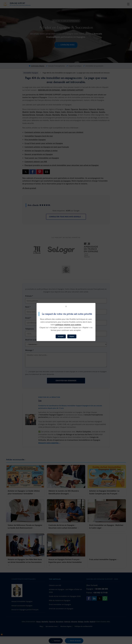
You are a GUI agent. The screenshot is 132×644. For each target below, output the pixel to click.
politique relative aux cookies (68, 325)
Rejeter (72, 336)
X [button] (66, 306)
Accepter (61, 336)
